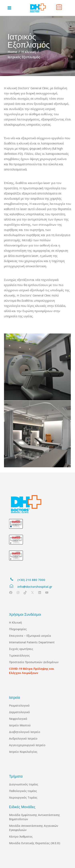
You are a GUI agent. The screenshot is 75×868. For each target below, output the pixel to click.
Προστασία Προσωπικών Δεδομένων (34, 662)
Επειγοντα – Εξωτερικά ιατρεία (30, 636)
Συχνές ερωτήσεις (21, 649)
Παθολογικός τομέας (23, 791)
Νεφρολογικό (18, 719)
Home (12, 52)
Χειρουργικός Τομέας (23, 797)
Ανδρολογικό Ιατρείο (23, 738)
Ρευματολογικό (19, 705)
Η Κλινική (15, 622)
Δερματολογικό (19, 712)
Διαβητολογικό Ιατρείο (25, 732)
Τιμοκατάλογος (19, 655)
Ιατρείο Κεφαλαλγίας (23, 752)
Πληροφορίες (18, 629)
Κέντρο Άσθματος (21, 836)
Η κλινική (29, 52)
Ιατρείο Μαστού (20, 725)
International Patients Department (32, 642)
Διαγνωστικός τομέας (24, 784)
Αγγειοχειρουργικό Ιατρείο (27, 745)
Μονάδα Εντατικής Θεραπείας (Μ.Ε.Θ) (35, 843)
